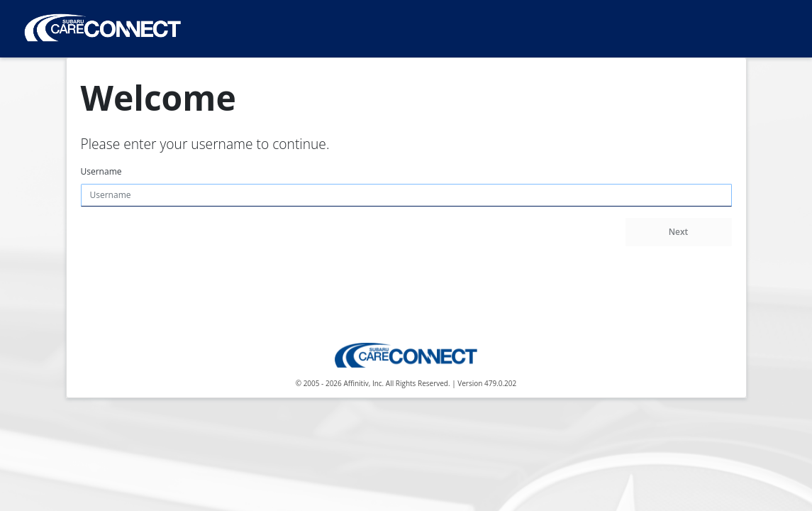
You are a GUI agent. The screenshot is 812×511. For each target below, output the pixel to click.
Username (101, 171)
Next (679, 232)
